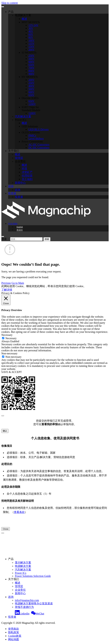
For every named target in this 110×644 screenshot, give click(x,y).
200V (31, 49)
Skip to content (10, 3)
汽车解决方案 (23, 116)
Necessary (11, 338)
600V (31, 62)
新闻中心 (20, 183)
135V (31, 43)
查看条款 (19, 512)
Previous (6, 283)
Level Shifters (36, 138)
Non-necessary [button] (9, 353)
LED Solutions (30, 126)
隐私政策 (14, 632)
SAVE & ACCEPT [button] (12, 372)
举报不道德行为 (24, 607)
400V (31, 86)
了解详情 (7, 290)
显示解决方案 (23, 562)
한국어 (20, 230)
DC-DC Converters (39, 148)
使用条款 (14, 629)
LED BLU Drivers (38, 129)
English (20, 227)
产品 (11, 12)
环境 (24, 169)
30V (31, 28)
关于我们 (14, 151)
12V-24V (33, 25)
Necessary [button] (7, 335)
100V (31, 40)
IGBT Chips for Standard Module (31, 109)
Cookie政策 (15, 636)
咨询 (11, 186)
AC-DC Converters (39, 145)
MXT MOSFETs (31, 22)
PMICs (32, 135)
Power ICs (21, 120)
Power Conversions (32, 142)
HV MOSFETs (30, 77)
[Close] (3, 416)
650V (31, 65)
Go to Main (18, 283)
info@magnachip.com (27, 600)
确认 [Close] (5, 431)
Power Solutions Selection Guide (33, 576)
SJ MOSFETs (29, 53)
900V (31, 74)
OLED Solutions (31, 132)
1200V (32, 104)
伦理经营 (27, 176)
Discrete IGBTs (30, 98)
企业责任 (20, 161)
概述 (24, 19)
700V (31, 68)
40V (31, 31)
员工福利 (27, 179)
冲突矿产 (27, 172)
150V (31, 46)
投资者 (12, 193)
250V (31, 56)
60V (31, 34)
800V (31, 71)
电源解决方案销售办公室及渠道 (34, 603)
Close (6, 529)
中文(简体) (13, 224)
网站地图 (14, 639)
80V (31, 37)
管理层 (19, 158)
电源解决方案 (23, 15)
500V (31, 59)
